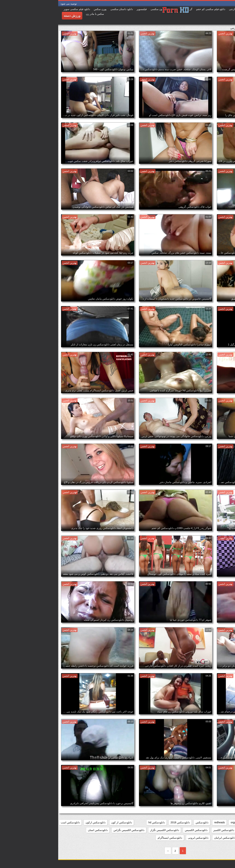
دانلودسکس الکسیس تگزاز (106, 830)
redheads (161, 822)
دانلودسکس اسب (12, 822)
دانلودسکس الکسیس (138, 830)
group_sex (198, 822)
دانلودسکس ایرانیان (167, 838)
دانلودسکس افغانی (220, 830)
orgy (175, 822)
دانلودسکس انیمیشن (220, 838)
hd (185, 822)
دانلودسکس (144, 822)
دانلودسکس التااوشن (193, 830)
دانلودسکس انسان (40, 830)
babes (227, 822)
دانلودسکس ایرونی (140, 838)
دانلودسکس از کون (63, 822)
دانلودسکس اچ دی (193, 838)
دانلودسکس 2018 (122, 822)
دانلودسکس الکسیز (165, 830)
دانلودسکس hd (98, 822)
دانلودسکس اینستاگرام (112, 838)
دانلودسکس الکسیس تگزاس (71, 830)
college (214, 822)
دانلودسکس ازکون (37, 822)
